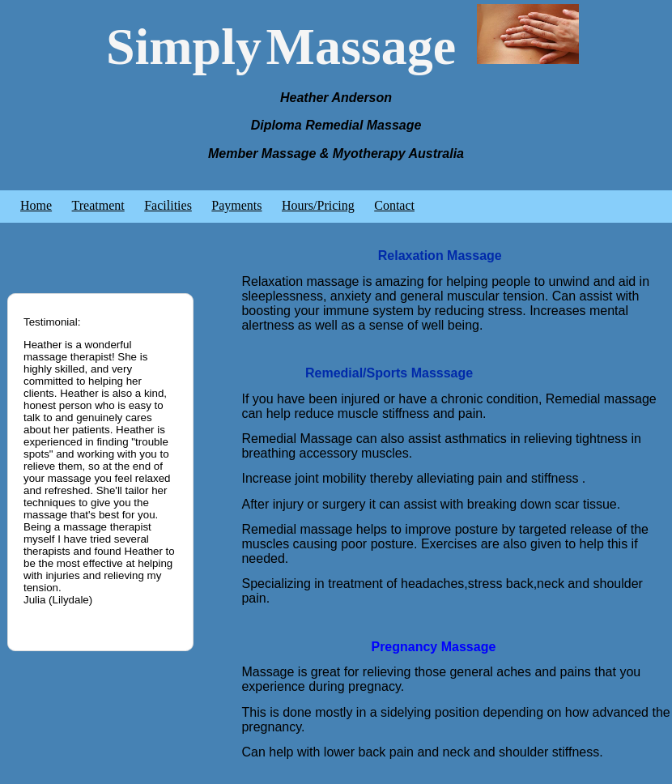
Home (36, 205)
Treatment (98, 205)
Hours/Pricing (318, 205)
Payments (236, 205)
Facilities (168, 205)
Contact (394, 205)
